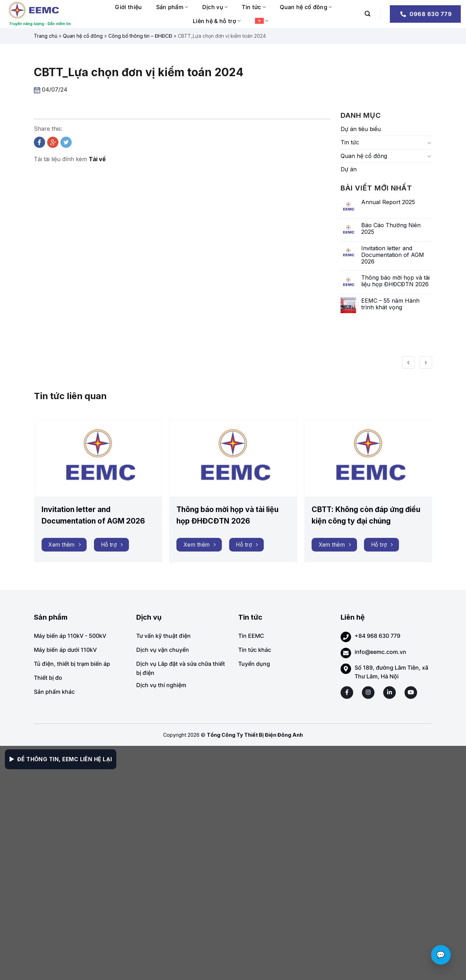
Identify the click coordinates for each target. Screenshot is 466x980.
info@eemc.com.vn (380, 652)
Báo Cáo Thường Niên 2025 (391, 229)
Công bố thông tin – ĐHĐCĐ (140, 36)
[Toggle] (429, 143)
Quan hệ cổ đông (306, 7)
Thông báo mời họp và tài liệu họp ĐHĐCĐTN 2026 (395, 281)
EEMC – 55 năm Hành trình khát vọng (390, 304)
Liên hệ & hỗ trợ (217, 21)
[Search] (367, 14)
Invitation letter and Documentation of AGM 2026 (393, 255)
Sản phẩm (172, 7)
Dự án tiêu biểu (361, 129)
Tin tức (254, 7)
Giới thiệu (128, 7)
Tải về (97, 159)
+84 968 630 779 (377, 636)
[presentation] (408, 362)
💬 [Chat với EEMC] (441, 955)
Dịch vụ (215, 7)
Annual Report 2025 (388, 202)
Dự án (349, 169)
